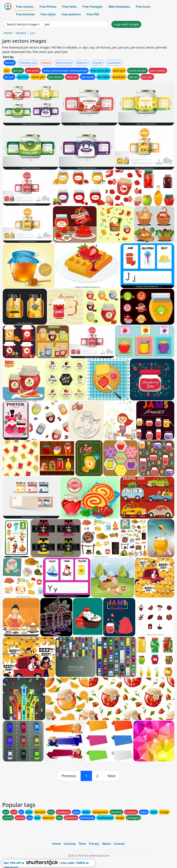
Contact (119, 844)
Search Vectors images (22, 24)
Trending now (28, 63)
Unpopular (114, 63)
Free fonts (70, 7)
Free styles (48, 14)
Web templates (119, 7)
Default (10, 63)
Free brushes (25, 14)
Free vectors (25, 7)
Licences (70, 844)
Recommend (64, 63)
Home (8, 33)
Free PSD (93, 14)
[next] (111, 776)
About (106, 844)
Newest (46, 63)
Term (82, 844)
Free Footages (93, 7)
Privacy (94, 844)
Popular (98, 63)
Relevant (82, 63)
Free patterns (71, 14)
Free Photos (48, 7)
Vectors (21, 33)
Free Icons (143, 7)
